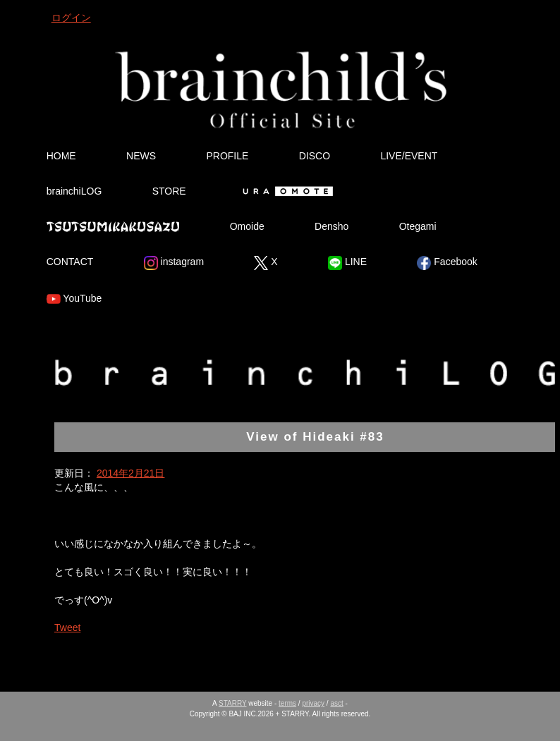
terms (287, 703)
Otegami (418, 226)
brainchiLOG (74, 191)
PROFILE (227, 156)
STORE (169, 191)
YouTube (74, 299)
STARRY (232, 703)
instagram (174, 263)
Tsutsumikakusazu (113, 226)
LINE (347, 263)
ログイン (71, 18)
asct (336, 703)
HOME (61, 156)
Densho (331, 226)
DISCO (315, 156)
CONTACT (70, 262)
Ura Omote (285, 191)
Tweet (67, 627)
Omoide (247, 226)
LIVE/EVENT (409, 156)
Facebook (447, 263)
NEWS (141, 156)
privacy (313, 703)
